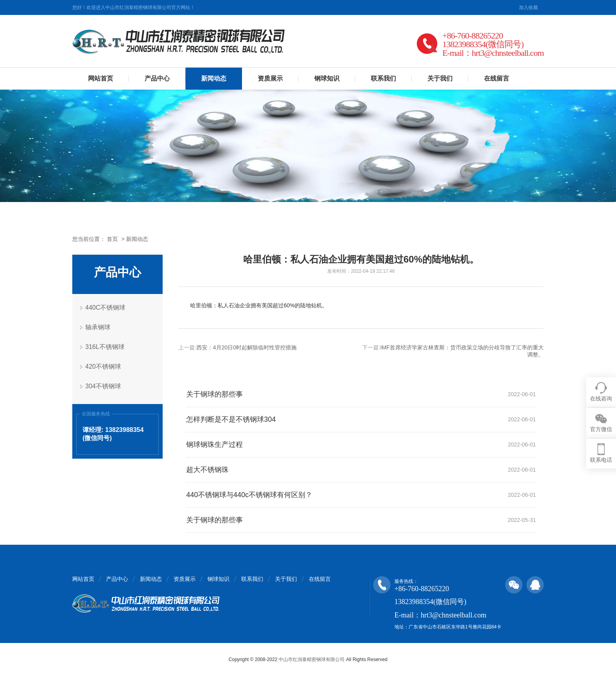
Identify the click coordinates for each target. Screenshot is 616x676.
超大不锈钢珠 (207, 470)
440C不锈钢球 (105, 308)
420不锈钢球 (103, 366)
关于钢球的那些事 (214, 394)
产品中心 (157, 78)
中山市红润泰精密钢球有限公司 (312, 659)
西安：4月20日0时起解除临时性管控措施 (247, 347)
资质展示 (270, 78)
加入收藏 (528, 7)
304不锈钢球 (103, 386)
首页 (112, 239)
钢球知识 (327, 78)
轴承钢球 (98, 327)
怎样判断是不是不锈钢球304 (231, 419)
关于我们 (440, 78)
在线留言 (497, 78)
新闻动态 (214, 78)
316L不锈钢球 (105, 347)
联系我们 (383, 78)
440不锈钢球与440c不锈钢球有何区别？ (249, 495)
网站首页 (101, 78)
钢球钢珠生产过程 (214, 445)
